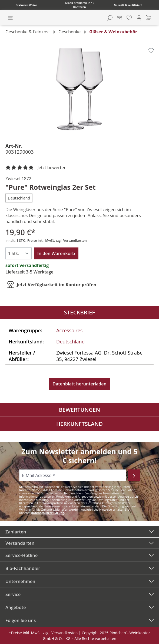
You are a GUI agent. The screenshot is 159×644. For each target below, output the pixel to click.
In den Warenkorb (56, 253)
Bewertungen (80, 410)
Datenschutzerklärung (47, 513)
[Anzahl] (19, 253)
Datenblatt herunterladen (79, 384)
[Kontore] (120, 18)
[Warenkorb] (149, 18)
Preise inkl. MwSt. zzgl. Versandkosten (57, 241)
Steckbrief (80, 312)
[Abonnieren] (134, 475)
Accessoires (69, 330)
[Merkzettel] (129, 18)
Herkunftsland (79, 424)
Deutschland (70, 342)
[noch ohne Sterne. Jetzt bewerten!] (37, 168)
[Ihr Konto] (139, 18)
